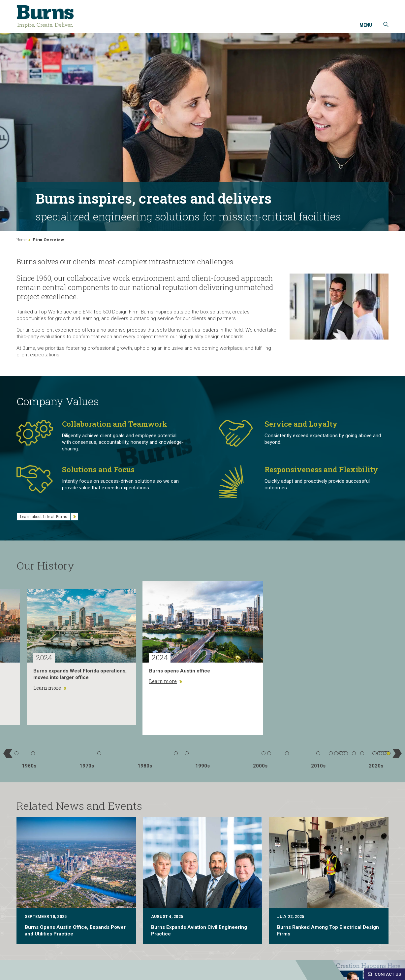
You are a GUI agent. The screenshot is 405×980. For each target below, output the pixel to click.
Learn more (50, 688)
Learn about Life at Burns (49, 517)
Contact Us (384, 974)
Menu (366, 25)
